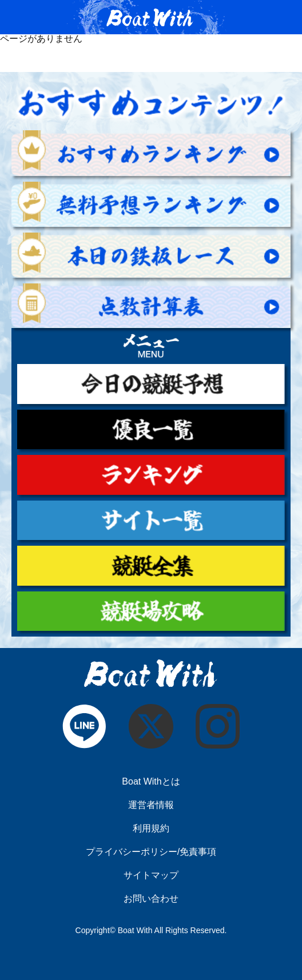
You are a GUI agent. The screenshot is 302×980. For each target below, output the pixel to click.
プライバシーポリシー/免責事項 (151, 852)
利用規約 (151, 829)
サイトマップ (151, 875)
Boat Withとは (151, 782)
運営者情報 (151, 805)
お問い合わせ (151, 899)
